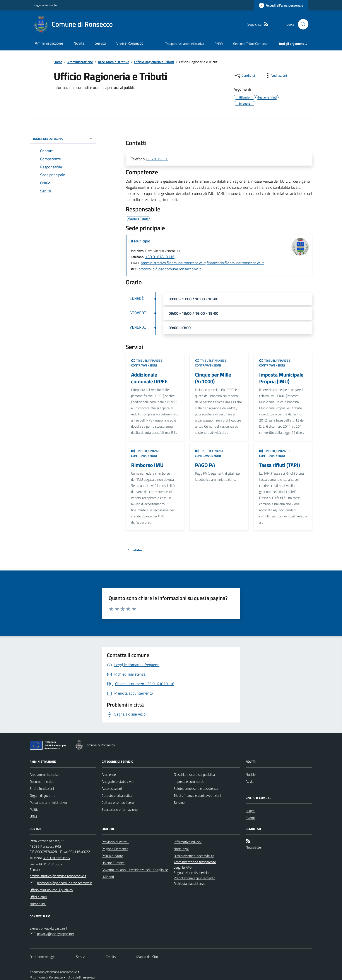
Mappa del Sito (147, 957)
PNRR (219, 44)
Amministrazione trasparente (195, 862)
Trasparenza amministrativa (185, 44)
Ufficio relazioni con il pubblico (51, 890)
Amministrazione (49, 43)
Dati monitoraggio (43, 957)
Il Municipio (141, 241)
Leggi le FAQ (183, 867)
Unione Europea (113, 863)
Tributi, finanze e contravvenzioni (147, 363)
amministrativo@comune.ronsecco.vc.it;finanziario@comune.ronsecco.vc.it (202, 263)
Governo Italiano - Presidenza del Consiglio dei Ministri (135, 873)
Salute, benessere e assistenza (196, 788)
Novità (79, 43)
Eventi (250, 818)
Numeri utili (38, 904)
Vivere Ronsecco (130, 43)
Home (58, 62)
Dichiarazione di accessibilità (194, 856)
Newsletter (254, 847)
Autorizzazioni (112, 788)
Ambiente (109, 774)
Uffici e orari (38, 897)
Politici (34, 809)
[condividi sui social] (245, 75)
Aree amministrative (44, 774)
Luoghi (250, 811)
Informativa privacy (188, 842)
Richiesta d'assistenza (190, 883)
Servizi (100, 43)
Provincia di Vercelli (115, 842)
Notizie (251, 774)
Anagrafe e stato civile (118, 781)
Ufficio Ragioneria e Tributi (154, 62)
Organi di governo (42, 795)
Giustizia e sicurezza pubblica (194, 774)
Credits (111, 957)
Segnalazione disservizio (191, 873)
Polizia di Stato (112, 856)
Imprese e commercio (189, 781)
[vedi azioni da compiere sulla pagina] (276, 75)
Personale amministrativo (48, 802)
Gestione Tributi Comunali (251, 44)
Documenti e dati (42, 781)
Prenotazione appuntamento (194, 878)
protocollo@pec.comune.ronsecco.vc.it (170, 269)
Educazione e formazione (120, 809)
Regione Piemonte (45, 5)
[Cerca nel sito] (301, 24)
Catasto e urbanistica (117, 795)
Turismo (179, 802)
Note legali (181, 849)
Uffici (33, 816)
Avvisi (250, 781)
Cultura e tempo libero (118, 802)
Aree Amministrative (114, 62)
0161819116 (157, 159)
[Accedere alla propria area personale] (281, 5)
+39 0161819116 (160, 257)
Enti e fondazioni (42, 788)
